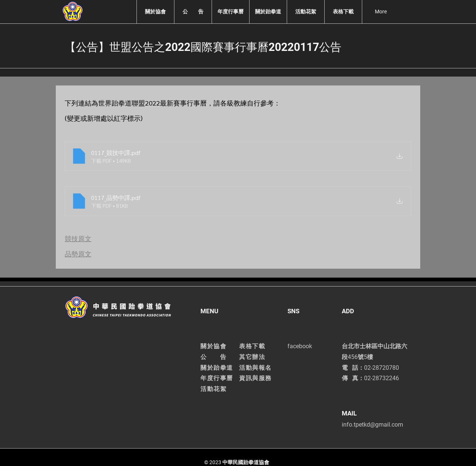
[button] (155, 12)
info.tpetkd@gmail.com (372, 425)
